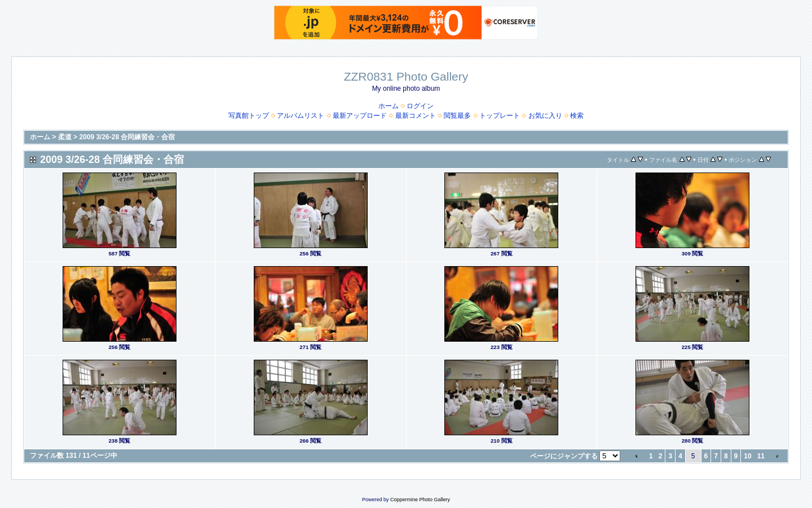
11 (761, 456)
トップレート (500, 116)
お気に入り (545, 116)
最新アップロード (360, 116)
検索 (577, 116)
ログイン (420, 106)
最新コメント (416, 116)
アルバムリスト (301, 116)
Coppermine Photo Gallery (420, 500)
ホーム (389, 106)
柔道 (65, 137)
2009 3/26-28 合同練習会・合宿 (127, 137)
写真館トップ (249, 116)
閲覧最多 (457, 116)
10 (747, 456)
